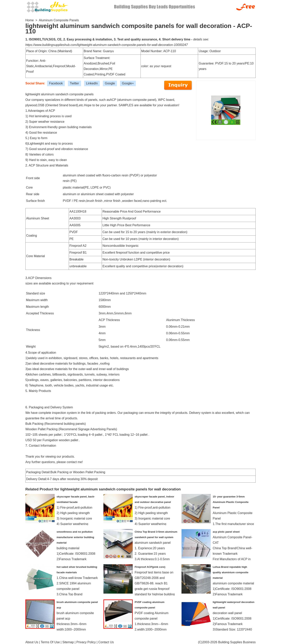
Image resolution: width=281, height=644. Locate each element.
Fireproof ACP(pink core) (150, 567)
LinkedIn (92, 83)
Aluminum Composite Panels (59, 20)
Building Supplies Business (237, 642)
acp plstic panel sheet (226, 532)
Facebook (56, 83)
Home (30, 20)
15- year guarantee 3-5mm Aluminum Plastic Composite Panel (231, 502)
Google (110, 83)
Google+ (128, 83)
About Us (32, 642)
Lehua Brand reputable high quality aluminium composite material (231, 572)
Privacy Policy (86, 642)
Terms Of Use (50, 642)
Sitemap (68, 642)
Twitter (74, 83)
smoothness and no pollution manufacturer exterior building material (75, 537)
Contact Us (106, 642)
